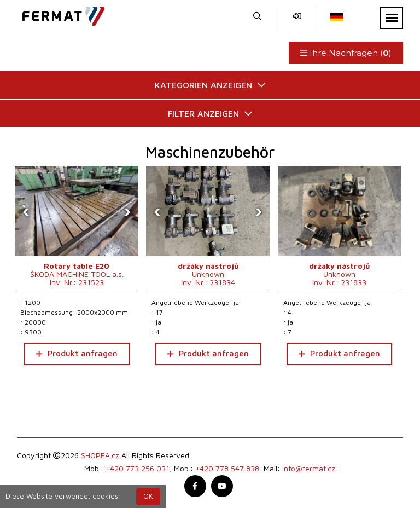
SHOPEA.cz (100, 455)
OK (148, 496)
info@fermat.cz (309, 468)
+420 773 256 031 (138, 468)
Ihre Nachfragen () (346, 53)
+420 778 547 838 (227, 468)
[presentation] (26, 211)
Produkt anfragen (77, 353)
